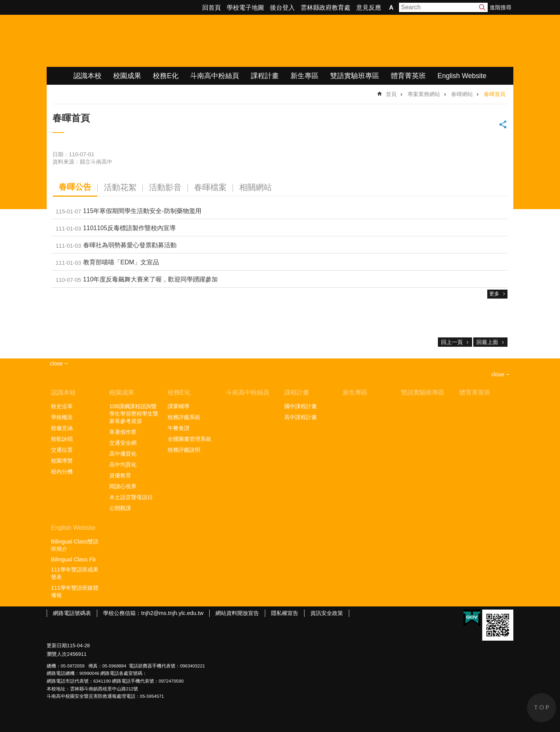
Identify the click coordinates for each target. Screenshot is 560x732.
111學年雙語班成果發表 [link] (75, 573)
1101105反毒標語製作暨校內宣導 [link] (116, 229)
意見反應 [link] (369, 8)
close (498, 374)
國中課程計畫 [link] (301, 406)
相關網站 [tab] (255, 187)
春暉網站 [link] (462, 94)
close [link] (56, 363)
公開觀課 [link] (120, 508)
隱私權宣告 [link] (285, 613)
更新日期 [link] (57, 646)
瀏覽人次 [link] (57, 654)
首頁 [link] (391, 94)
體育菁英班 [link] (408, 76)
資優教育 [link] (120, 475)
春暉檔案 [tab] (210, 187)
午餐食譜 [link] (178, 428)
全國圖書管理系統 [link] (189, 439)
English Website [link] (462, 76)
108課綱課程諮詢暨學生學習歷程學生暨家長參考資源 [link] (134, 414)
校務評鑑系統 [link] (184, 417)
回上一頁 (452, 342)
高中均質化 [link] (123, 465)
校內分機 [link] (62, 472)
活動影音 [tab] (165, 187)
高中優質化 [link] (123, 454)
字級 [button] (391, 7)
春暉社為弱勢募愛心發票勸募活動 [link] (116, 246)
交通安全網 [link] (123, 443)
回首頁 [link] (212, 8)
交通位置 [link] (62, 450)
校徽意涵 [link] (62, 428)
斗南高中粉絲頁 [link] (215, 76)
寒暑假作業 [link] (123, 432)
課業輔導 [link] (178, 406)
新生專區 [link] (304, 76)
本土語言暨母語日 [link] (131, 497)
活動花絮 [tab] (120, 187)
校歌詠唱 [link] (62, 439)
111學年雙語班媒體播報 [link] (75, 591)
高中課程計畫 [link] (301, 417)
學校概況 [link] (62, 417)
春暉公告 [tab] (75, 187)
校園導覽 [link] (62, 461)
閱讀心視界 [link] (123, 486)
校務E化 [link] (166, 76)
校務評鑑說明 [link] (184, 450)
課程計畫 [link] (265, 76)
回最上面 (487, 342)
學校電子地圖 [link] (245, 8)
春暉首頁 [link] (495, 94)
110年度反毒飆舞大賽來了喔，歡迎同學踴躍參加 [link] (137, 280)
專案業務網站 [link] (424, 94)
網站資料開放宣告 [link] (237, 613)
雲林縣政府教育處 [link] (325, 8)
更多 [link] (494, 294)
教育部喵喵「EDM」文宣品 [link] (107, 263)
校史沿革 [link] (62, 406)
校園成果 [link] (127, 76)
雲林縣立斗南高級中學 (129, 41)
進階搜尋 (500, 7)
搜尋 (482, 7)
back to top (542, 708)
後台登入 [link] (282, 8)
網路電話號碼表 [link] (72, 613)
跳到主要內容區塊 (4, 4)
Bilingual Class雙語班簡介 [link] (75, 545)
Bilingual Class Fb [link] (73, 559)
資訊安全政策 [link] (327, 613)
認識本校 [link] (87, 76)
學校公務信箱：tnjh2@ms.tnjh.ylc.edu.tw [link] (153, 613)
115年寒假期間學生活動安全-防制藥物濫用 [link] (129, 211)
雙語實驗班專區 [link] (355, 76)
